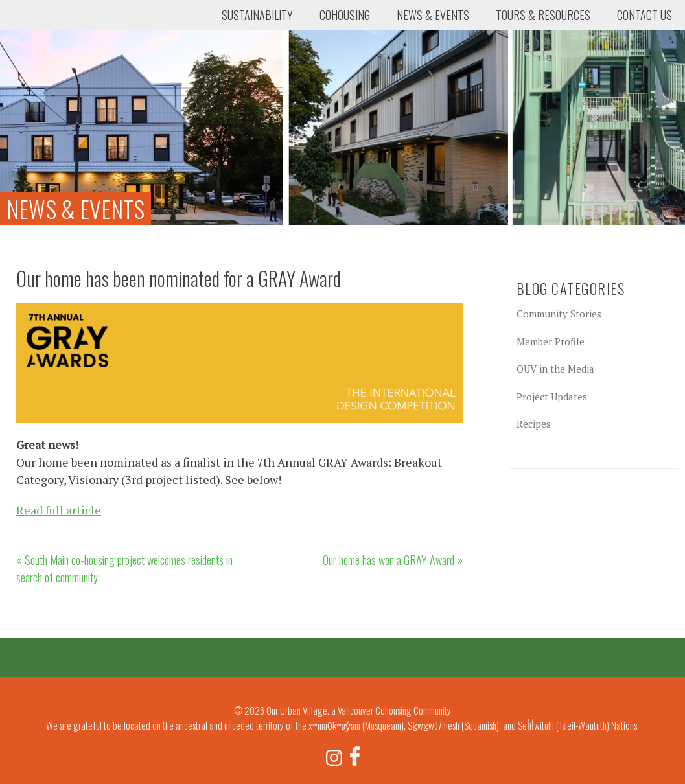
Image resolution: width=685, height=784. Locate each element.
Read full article (59, 510)
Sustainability (257, 15)
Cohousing (345, 15)
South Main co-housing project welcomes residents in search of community (124, 569)
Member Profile (551, 341)
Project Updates (552, 397)
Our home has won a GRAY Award (389, 560)
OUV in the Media (555, 369)
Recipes (534, 424)
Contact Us (644, 15)
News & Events (433, 15)
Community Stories (559, 314)
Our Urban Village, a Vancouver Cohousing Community (62, 49)
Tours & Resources (543, 15)
